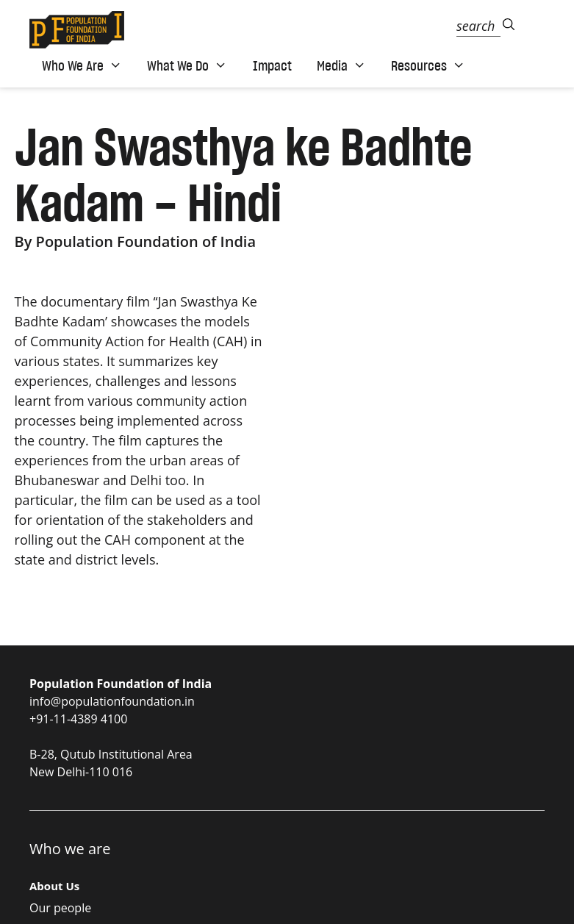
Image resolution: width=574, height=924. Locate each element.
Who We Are (82, 65)
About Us (54, 886)
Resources (428, 65)
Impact (272, 65)
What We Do (187, 65)
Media (341, 65)
